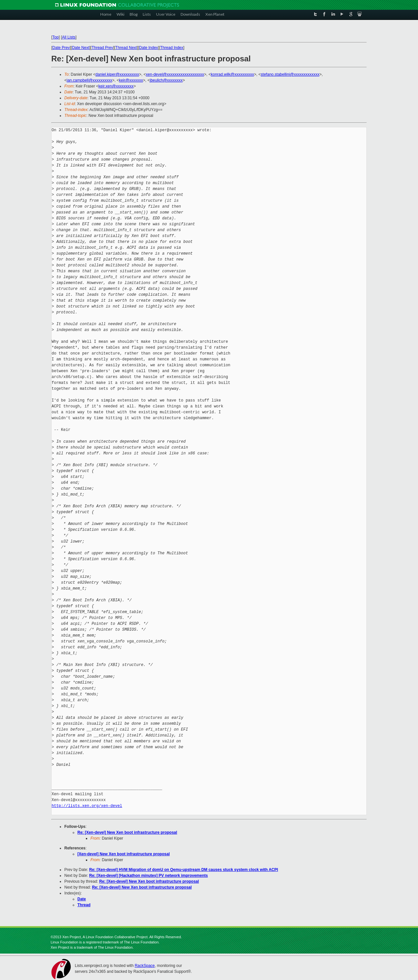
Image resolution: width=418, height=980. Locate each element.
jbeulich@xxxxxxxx (166, 80)
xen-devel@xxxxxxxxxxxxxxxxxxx (175, 74)
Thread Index (172, 48)
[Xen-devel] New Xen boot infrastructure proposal (124, 854)
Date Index (149, 48)
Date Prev (61, 48)
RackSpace (145, 966)
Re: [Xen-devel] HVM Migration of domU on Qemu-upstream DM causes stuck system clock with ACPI (184, 870)
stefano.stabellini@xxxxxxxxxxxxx (290, 74)
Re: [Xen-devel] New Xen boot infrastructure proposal (127, 832)
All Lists (69, 37)
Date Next (80, 48)
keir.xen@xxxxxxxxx (116, 86)
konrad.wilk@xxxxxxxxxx (232, 74)
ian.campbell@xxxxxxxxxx (89, 80)
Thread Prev (102, 48)
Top (55, 37)
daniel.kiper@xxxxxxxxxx (117, 74)
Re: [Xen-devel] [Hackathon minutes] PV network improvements (148, 876)
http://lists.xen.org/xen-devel (87, 806)
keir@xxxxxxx (131, 80)
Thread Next (126, 48)
